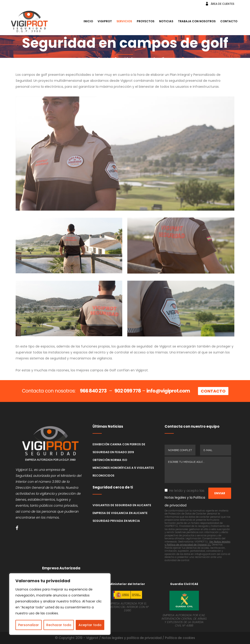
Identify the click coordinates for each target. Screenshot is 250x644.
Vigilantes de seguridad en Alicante (122, 505)
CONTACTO (213, 391)
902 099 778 (128, 391)
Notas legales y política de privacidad (132, 638)
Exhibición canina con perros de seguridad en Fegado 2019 (119, 448)
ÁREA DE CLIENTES (222, 4)
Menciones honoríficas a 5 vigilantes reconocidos (123, 472)
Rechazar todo (59, 625)
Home (90, 58)
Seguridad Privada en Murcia (116, 521)
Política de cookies (180, 638)
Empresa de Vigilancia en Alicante (120, 513)
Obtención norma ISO (110, 460)
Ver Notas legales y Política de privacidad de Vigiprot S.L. (198, 543)
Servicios (105, 58)
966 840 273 (93, 391)
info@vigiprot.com (168, 391)
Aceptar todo (90, 625)
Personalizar (29, 625)
